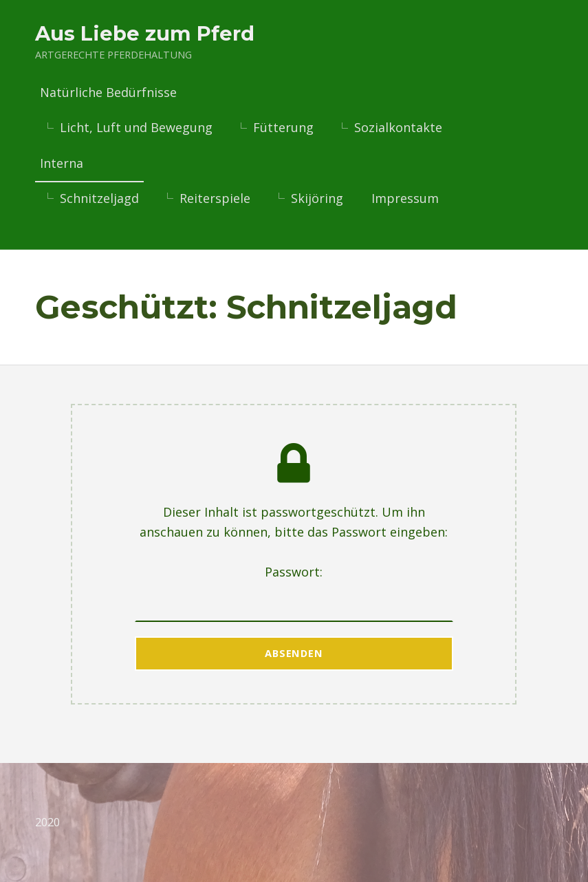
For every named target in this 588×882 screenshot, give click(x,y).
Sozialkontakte (398, 128)
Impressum (405, 198)
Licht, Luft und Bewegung (136, 128)
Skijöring (317, 198)
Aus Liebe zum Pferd (145, 33)
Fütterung (283, 128)
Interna (62, 163)
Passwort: (294, 592)
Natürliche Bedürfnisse (108, 93)
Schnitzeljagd (99, 198)
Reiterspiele (215, 198)
